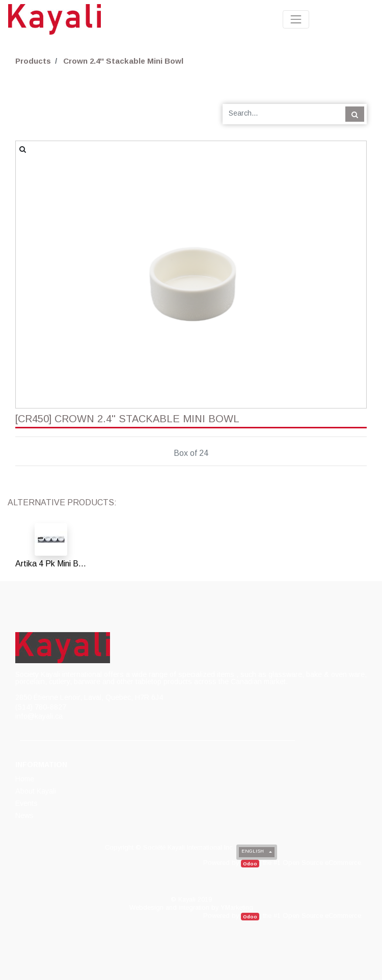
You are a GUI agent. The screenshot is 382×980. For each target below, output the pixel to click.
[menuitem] (25, 779)
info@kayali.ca (39, 716)
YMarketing (237, 907)
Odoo (250, 864)
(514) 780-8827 (41, 707)
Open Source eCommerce (322, 863)
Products (33, 61)
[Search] (355, 114)
